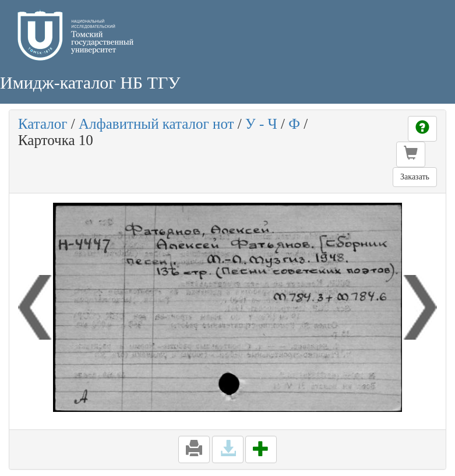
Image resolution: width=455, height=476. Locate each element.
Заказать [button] (415, 177)
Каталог (43, 124)
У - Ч (261, 124)
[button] (411, 154)
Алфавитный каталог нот (156, 124)
